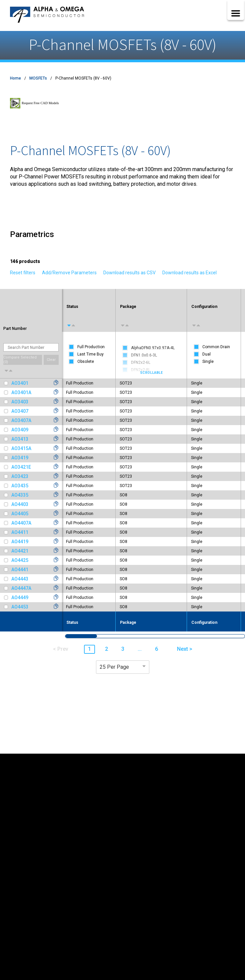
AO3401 (20, 383)
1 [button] (89, 649)
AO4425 (20, 560)
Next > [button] (185, 649)
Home (15, 78)
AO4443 (20, 579)
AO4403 (20, 504)
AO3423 (20, 476)
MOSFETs (38, 78)
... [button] (140, 649)
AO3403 (20, 402)
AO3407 (20, 411)
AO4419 (20, 542)
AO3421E (21, 467)
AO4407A (21, 523)
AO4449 (20, 598)
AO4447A (21, 588)
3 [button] (123, 649)
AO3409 (20, 430)
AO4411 (20, 532)
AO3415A (21, 448)
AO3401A (21, 392)
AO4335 (20, 495)
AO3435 (20, 486)
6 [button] (156, 649)
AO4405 (20, 514)
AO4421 (20, 551)
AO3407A (21, 420)
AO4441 (20, 570)
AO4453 (20, 607)
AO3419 (20, 458)
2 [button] (106, 649)
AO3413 (20, 439)
